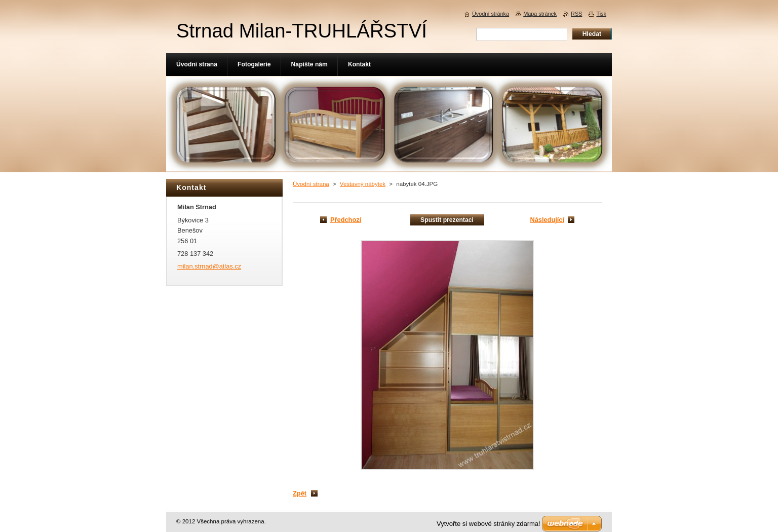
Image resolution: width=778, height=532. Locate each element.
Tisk (601, 14)
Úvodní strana (311, 184)
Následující (547, 220)
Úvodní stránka (491, 14)
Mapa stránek (540, 14)
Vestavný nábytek (363, 184)
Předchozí (346, 220)
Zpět (300, 493)
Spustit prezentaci (447, 220)
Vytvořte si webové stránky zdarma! (489, 524)
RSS (576, 14)
